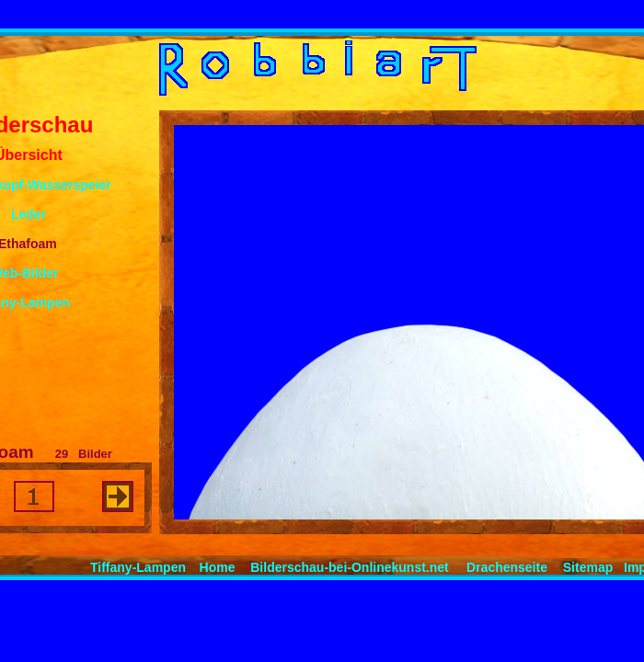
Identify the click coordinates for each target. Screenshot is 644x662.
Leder (29, 214)
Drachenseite (507, 567)
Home (218, 567)
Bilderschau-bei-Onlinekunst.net (349, 567)
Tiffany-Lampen (138, 567)
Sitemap (588, 567)
